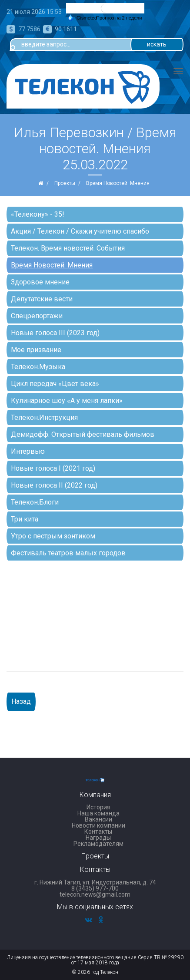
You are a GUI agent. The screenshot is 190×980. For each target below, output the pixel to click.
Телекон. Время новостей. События (68, 248)
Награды (98, 838)
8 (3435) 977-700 (95, 888)
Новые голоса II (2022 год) (54, 485)
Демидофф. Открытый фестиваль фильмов (83, 434)
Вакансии (98, 819)
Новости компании (98, 825)
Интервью (28, 451)
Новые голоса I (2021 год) (53, 468)
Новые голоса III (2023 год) (55, 333)
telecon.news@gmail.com (95, 894)
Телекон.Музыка (38, 367)
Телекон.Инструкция (44, 417)
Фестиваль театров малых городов (68, 553)
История (98, 807)
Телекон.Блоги (35, 502)
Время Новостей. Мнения (52, 265)
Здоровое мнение (40, 282)
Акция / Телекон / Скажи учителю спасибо (80, 231)
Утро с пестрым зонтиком (53, 536)
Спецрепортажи (37, 316)
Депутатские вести (42, 299)
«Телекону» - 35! (38, 214)
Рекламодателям (98, 844)
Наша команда (98, 813)
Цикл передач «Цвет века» (55, 384)
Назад (21, 701)
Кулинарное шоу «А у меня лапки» (67, 401)
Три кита (25, 519)
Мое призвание (36, 350)
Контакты (98, 832)
